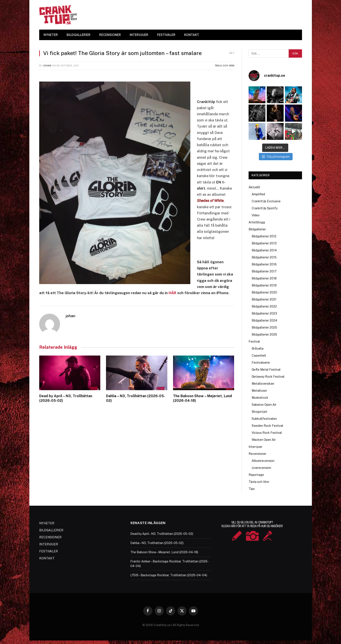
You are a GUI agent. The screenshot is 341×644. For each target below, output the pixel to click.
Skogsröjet (260, 412)
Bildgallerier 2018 (264, 278)
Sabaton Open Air (264, 405)
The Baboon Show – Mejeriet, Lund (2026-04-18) (202, 398)
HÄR (172, 293)
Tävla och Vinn (224, 66)
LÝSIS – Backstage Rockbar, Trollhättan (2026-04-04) (169, 575)
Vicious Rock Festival (267, 433)
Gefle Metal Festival (266, 370)
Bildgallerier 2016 (264, 264)
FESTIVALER (166, 35)
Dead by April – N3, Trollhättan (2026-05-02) (66, 398)
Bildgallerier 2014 (264, 250)
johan (47, 66)
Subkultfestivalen (264, 419)
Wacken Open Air (264, 440)
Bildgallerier (257, 229)
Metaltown (259, 391)
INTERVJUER (139, 35)
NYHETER (51, 35)
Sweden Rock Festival (267, 426)
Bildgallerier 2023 (264, 313)
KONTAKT (192, 35)
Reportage (256, 475)
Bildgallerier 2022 (264, 306)
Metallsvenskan (263, 384)
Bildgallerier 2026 (264, 334)
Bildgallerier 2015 (264, 257)
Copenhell (259, 356)
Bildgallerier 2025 (264, 327)
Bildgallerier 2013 (264, 243)
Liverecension (261, 468)
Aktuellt (254, 187)
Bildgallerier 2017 (264, 271)
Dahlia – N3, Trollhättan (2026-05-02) (136, 398)
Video (256, 215)
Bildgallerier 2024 (264, 320)
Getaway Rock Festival (268, 377)
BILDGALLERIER (79, 35)
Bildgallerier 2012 (264, 236)
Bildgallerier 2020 (264, 292)
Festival (254, 342)
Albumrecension (263, 461)
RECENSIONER (110, 35)
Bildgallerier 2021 (264, 299)
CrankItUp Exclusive (266, 201)
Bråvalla (258, 349)
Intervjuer (255, 447)
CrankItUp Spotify (265, 208)
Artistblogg (257, 222)
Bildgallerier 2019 (264, 285)
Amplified (258, 194)
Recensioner (257, 454)
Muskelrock (260, 398)
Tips (252, 489)
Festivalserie (261, 363)
